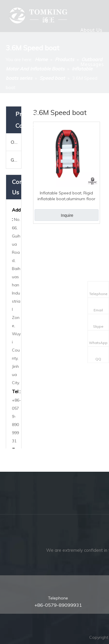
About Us (91, 30)
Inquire (67, 215)
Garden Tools (16, 160)
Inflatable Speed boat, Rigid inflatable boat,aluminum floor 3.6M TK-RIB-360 (66, 196)
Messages (92, 64)
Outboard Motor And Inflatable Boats (16, 142)
